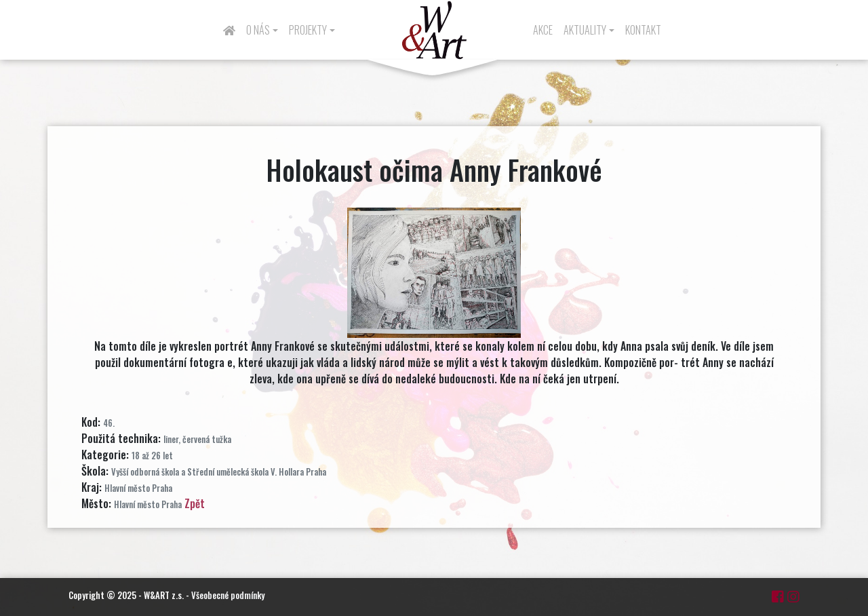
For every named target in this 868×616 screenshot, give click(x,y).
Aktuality (585, 30)
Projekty (308, 30)
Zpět (195, 503)
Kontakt (643, 30)
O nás (258, 30)
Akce (543, 30)
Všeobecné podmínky (228, 595)
